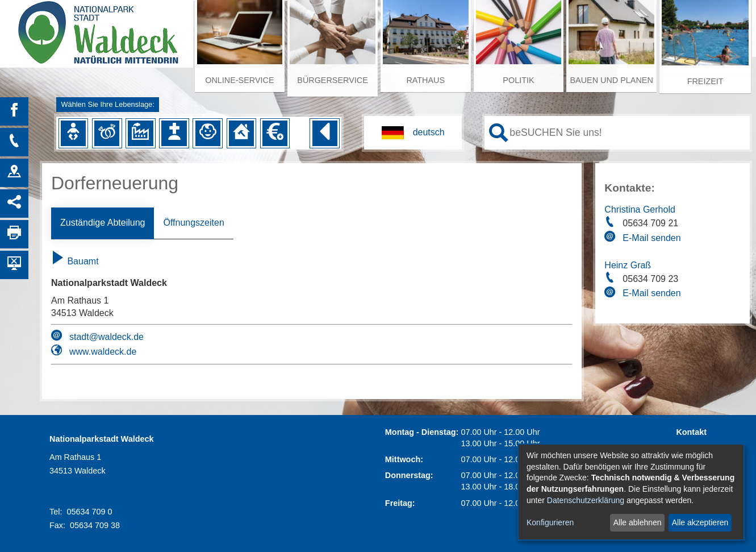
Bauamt (75, 261)
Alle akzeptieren (700, 522)
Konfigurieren (550, 522)
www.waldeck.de (103, 352)
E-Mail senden (651, 238)
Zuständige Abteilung (103, 223)
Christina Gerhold (640, 209)
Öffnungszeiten (193, 223)
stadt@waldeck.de (106, 337)
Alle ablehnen (638, 522)
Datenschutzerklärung (586, 500)
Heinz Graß (628, 265)
